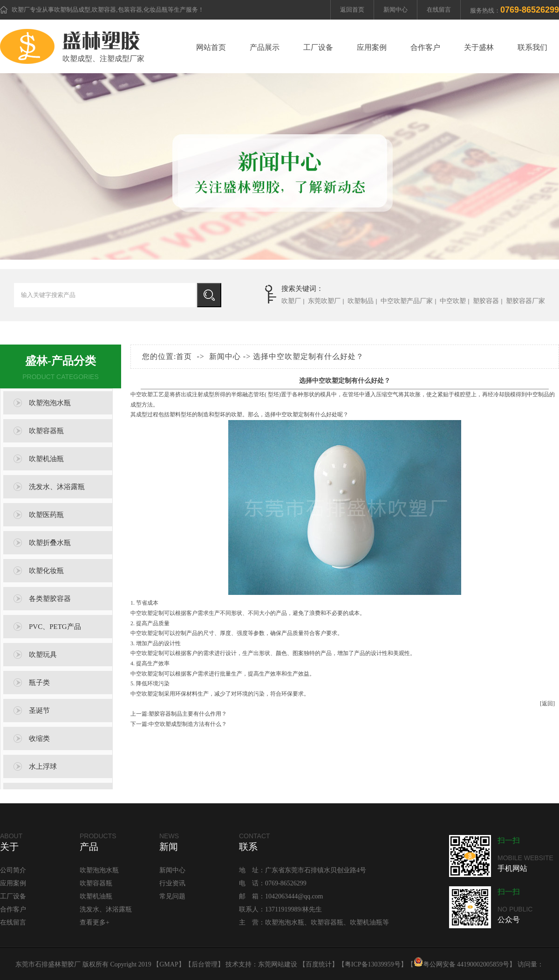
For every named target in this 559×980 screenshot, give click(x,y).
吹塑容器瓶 (46, 431)
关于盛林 (479, 47)
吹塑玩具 (43, 655)
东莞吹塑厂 (324, 301)
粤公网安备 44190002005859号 (462, 964)
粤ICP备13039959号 (373, 964)
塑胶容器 (486, 301)
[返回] (547, 704)
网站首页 (211, 47)
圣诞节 (39, 711)
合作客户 (425, 47)
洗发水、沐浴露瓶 (57, 487)
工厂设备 (318, 47)
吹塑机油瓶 (46, 459)
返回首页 (352, 10)
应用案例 (372, 47)
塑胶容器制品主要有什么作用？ (188, 714)
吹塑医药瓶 (46, 515)
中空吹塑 (453, 301)
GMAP (169, 964)
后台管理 (205, 964)
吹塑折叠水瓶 (50, 543)
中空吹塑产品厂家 (407, 301)
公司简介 (13, 870)
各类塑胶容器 (50, 599)
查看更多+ (95, 922)
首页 (184, 356)
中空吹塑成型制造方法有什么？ (188, 724)
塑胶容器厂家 (525, 301)
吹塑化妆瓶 (46, 571)
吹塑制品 (361, 301)
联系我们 (532, 47)
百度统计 (319, 964)
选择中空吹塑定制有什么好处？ (308, 356)
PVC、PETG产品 (55, 627)
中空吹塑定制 (293, 414)
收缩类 (39, 738)
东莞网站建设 (278, 964)
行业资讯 (172, 883)
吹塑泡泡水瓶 (50, 403)
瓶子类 (39, 683)
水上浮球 (43, 766)
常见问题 (172, 896)
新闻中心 (395, 10)
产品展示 (265, 47)
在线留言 (439, 10)
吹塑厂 (21, 10)
